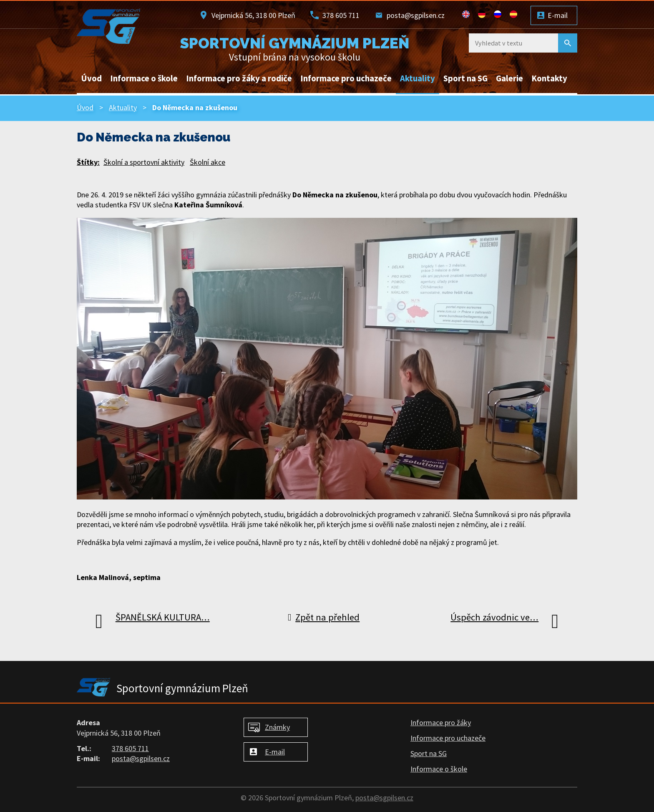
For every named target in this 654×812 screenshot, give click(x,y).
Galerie (509, 78)
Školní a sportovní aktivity (144, 162)
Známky (277, 727)
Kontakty (549, 78)
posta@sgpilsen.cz (416, 15)
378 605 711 (341, 15)
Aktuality (418, 78)
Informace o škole (144, 78)
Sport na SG (465, 78)
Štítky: (88, 162)
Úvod (91, 78)
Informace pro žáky (441, 722)
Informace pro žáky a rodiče (239, 78)
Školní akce (208, 162)
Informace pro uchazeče (346, 78)
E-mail (558, 15)
